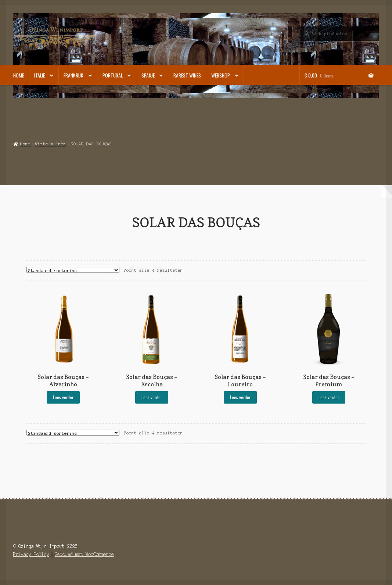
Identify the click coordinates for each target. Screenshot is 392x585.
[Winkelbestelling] (73, 270)
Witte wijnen (51, 144)
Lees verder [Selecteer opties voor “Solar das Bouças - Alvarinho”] (63, 397)
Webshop (221, 75)
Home (19, 75)
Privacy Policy (31, 554)
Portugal (113, 75)
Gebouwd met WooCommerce (84, 554)
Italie (39, 75)
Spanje (148, 75)
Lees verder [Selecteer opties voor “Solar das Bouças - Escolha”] (152, 397)
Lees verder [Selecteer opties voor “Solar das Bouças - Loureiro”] (240, 397)
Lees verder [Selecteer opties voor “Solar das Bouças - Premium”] (329, 397)
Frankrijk (73, 75)
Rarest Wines (187, 75)
